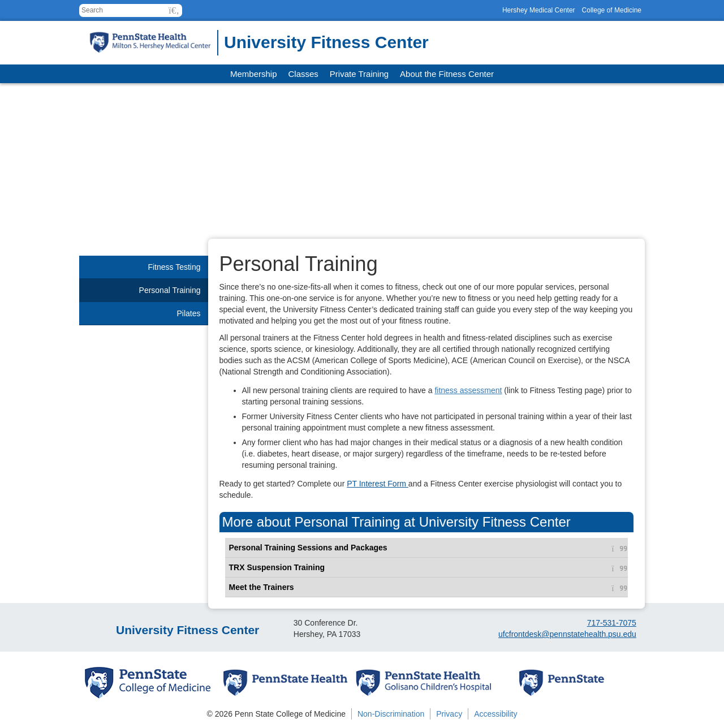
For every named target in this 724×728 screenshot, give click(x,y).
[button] (174, 10)
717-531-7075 (612, 623)
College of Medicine (612, 10)
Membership (254, 74)
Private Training (359, 74)
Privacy (449, 714)
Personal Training (170, 290)
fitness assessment (468, 390)
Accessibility (495, 714)
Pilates (188, 313)
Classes (303, 74)
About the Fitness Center (447, 74)
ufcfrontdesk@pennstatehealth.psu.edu (567, 634)
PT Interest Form (378, 484)
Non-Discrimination (391, 714)
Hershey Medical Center (539, 10)
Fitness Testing (174, 267)
